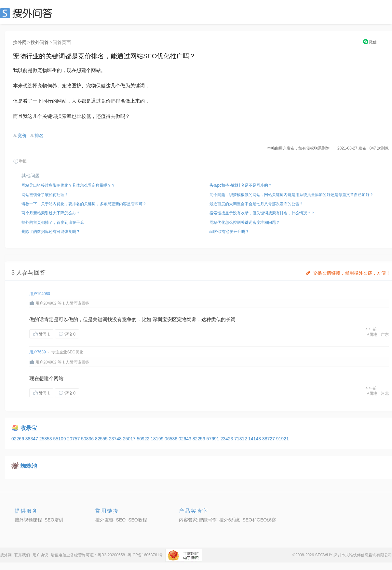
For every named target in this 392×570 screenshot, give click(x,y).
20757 (74, 439)
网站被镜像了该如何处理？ (45, 195)
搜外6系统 (230, 520)
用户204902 (46, 303)
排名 (39, 135)
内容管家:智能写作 (198, 520)
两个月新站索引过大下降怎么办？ (51, 213)
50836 (88, 439)
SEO (28, 13)
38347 (32, 439)
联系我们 (22, 555)
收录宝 (29, 428)
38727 (269, 439)
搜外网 (20, 42)
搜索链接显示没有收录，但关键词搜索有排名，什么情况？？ (262, 213)
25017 (130, 439)
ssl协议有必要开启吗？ (230, 232)
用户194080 (40, 294)
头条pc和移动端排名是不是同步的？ (241, 185)
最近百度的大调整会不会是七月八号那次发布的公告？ (256, 204)
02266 (18, 439)
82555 (102, 439)
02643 (186, 439)
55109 (60, 439)
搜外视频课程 (28, 520)
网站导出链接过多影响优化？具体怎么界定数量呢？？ (68, 185)
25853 (46, 439)
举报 (20, 161)
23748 (116, 439)
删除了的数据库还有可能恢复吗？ (51, 232)
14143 (255, 439)
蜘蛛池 (29, 466)
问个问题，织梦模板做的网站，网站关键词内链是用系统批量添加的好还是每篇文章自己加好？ (291, 195)
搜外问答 (40, 42)
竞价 (22, 135)
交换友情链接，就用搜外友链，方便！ (348, 273)
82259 (200, 439)
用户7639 (38, 352)
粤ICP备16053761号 (145, 555)
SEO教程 (138, 520)
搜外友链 (104, 520)
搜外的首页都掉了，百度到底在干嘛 (53, 222)
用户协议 (40, 555)
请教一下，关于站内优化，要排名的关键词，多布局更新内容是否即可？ (84, 204)
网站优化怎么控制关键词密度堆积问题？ (245, 222)
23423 (227, 439)
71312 (241, 439)
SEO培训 (54, 520)
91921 (283, 439)
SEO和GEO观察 (259, 520)
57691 (214, 439)
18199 (158, 439)
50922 (144, 439)
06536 (172, 439)
